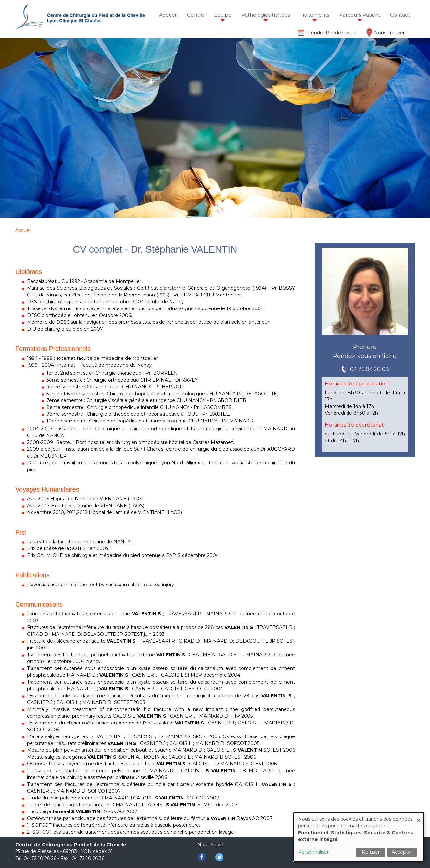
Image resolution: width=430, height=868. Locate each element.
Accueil (23, 230)
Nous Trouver (389, 33)
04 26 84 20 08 (370, 369)
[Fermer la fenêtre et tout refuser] (419, 817)
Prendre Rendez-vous (331, 33)
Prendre (365, 347)
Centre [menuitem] (196, 15)
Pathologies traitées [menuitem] (266, 15)
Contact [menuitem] (400, 15)
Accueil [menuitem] (168, 15)
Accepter (402, 852)
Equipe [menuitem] (223, 15)
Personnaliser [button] (313, 852)
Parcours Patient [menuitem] (360, 15)
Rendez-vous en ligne (365, 356)
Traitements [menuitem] (315, 15)
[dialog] (359, 837)
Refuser (371, 852)
